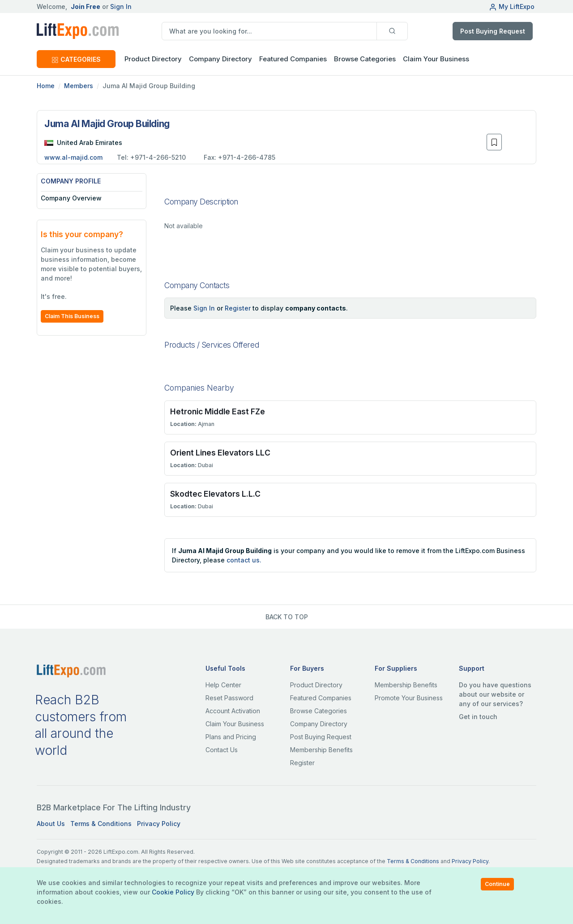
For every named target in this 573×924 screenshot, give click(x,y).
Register (238, 308)
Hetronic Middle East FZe (218, 411)
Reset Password (229, 698)
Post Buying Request (493, 31)
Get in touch (478, 717)
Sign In (121, 6)
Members (79, 86)
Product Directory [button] (153, 59)
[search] (269, 31)
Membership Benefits (321, 750)
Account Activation (233, 711)
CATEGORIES (76, 59)
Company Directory (220, 59)
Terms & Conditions (101, 824)
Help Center (223, 685)
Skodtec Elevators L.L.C (215, 494)
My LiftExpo (512, 6)
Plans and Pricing (231, 737)
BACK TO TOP (287, 617)
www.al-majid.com (73, 157)
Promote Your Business (409, 698)
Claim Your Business (436, 59)
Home (46, 86)
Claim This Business (72, 316)
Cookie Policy (173, 892)
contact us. (244, 560)
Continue (497, 884)
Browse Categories (365, 59)
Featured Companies (293, 59)
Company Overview (71, 198)
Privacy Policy (159, 824)
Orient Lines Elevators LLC (220, 453)
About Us (51, 824)
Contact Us (222, 750)
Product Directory (316, 685)
